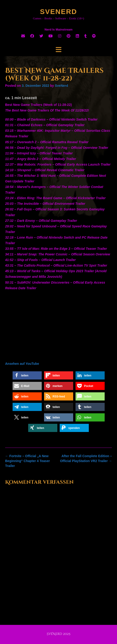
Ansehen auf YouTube (22, 364)
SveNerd (58, 12)
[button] (27, 375)
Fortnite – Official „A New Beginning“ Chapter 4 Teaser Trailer (28, 461)
